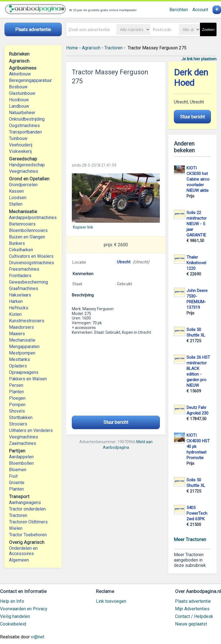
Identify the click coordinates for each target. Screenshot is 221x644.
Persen (16, 385)
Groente (17, 483)
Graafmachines (24, 288)
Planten (16, 392)
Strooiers (18, 424)
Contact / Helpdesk (194, 616)
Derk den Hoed (191, 78)
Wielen (16, 528)
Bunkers (17, 243)
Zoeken (208, 30)
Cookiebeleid (13, 624)
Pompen (17, 405)
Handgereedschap (27, 165)
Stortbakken (21, 418)
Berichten (179, 10)
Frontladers (20, 276)
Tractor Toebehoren (28, 535)
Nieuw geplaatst (191, 624)
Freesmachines (24, 269)
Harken (16, 301)
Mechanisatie (22, 340)
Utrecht (124, 262)
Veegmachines (24, 171)
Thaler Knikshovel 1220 (196, 263)
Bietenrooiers (22, 224)
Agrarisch (91, 48)
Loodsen (18, 198)
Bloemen (18, 470)
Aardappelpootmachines (33, 218)
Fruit (13, 476)
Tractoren (18, 515)
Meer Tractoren (190, 539)
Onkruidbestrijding (27, 119)
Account (200, 10)
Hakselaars (20, 295)
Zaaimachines (23, 443)
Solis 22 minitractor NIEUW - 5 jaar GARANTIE (197, 224)
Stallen (16, 204)
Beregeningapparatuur (30, 80)
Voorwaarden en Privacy (24, 609)
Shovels (17, 411)
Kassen (16, 191)
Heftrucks (19, 308)
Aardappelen (21, 457)
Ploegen (17, 398)
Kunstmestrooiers (27, 321)
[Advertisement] (116, 122)
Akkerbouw (20, 74)
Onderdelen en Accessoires (23, 551)
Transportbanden (25, 132)
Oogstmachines (24, 126)
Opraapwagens (24, 372)
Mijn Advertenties (192, 609)
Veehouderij (21, 145)
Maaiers (17, 334)
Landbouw (19, 106)
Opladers (18, 366)
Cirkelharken (21, 250)
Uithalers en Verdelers (31, 430)
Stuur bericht (116, 422)
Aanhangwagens (25, 502)
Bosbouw (18, 87)
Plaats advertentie (193, 601)
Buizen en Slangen (27, 237)
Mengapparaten (24, 347)
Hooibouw (19, 100)
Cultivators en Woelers (31, 256)
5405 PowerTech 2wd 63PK (197, 513)
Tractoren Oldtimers (29, 522)
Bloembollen (21, 463)
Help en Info (12, 601)
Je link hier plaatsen (199, 59)
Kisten (15, 314)
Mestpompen (22, 353)
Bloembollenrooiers (28, 230)
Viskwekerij (20, 151)
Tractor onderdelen (27, 509)
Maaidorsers (21, 327)
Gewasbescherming (28, 282)
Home (72, 48)
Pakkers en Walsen (28, 379)
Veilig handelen (15, 616)
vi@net (38, 637)
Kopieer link (83, 227)
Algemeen (19, 560)
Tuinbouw (18, 138)
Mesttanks (19, 359)
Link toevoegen (111, 601)
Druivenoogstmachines (32, 263)
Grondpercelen (23, 185)
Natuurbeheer (22, 113)
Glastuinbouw (22, 93)
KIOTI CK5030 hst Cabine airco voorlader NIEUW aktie (198, 179)
